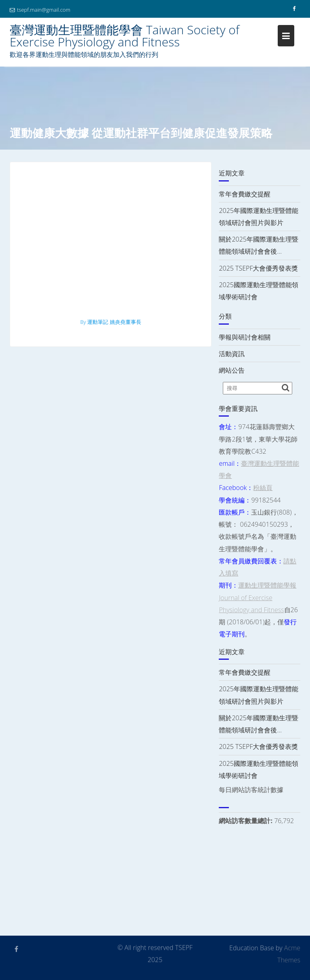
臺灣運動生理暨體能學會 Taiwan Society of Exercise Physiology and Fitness (125, 36)
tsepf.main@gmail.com (40, 10)
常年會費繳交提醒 (245, 194)
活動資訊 (232, 354)
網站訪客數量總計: (246, 821)
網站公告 (232, 370)
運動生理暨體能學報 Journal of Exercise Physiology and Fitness (258, 597)
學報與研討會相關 (245, 337)
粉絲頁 (263, 488)
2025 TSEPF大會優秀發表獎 (258, 268)
